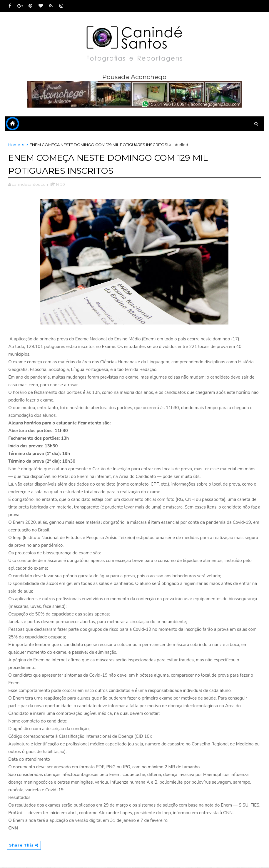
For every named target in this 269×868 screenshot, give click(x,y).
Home (14, 146)
